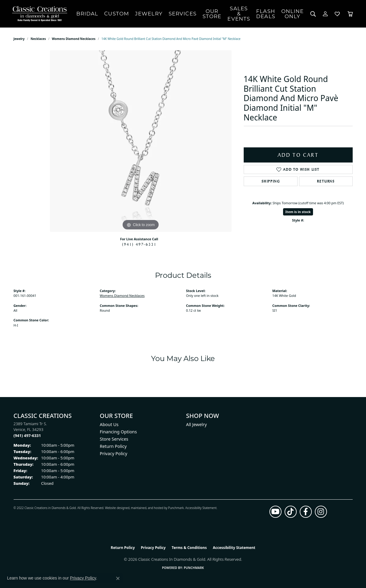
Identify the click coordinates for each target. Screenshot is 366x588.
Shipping (271, 181)
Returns (326, 181)
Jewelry (149, 14)
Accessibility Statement (201, 508)
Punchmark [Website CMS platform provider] (194, 568)
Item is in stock (298, 212)
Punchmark (176, 508)
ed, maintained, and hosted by (147, 508)
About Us (109, 424)
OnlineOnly (293, 14)
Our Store (212, 14)
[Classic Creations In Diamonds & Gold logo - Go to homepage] (38, 14)
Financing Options (119, 432)
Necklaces (38, 39)
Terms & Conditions (189, 548)
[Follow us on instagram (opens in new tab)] (321, 512)
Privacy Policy (114, 453)
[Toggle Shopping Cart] (350, 14)
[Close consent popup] (118, 578)
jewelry (19, 39)
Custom (117, 14)
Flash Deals (266, 14)
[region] (141, 141)
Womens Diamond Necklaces (74, 39)
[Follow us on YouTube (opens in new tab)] (275, 512)
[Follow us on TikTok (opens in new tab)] (291, 512)
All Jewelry (197, 424)
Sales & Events (239, 14)
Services (183, 14)
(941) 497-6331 (139, 244)
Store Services (114, 439)
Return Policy (113, 446)
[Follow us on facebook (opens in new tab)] (306, 512)
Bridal (87, 14)
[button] (313, 14)
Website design (115, 508)
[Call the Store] (27, 435)
